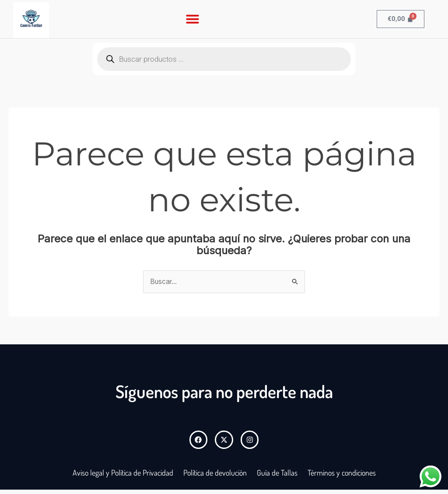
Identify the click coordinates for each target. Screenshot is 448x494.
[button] (192, 19)
